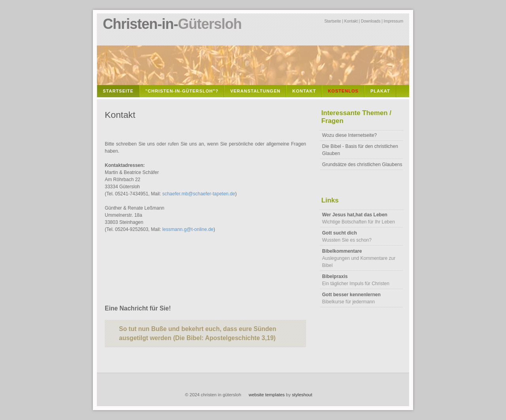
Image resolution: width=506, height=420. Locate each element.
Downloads (371, 21)
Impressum (394, 21)
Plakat (380, 91)
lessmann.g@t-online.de (188, 229)
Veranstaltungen (255, 91)
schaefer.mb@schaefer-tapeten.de (198, 194)
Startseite (332, 21)
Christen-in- (172, 24)
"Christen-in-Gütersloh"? (182, 91)
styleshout (302, 395)
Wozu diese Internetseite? (350, 135)
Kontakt (351, 21)
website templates (267, 395)
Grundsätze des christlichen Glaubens (362, 165)
